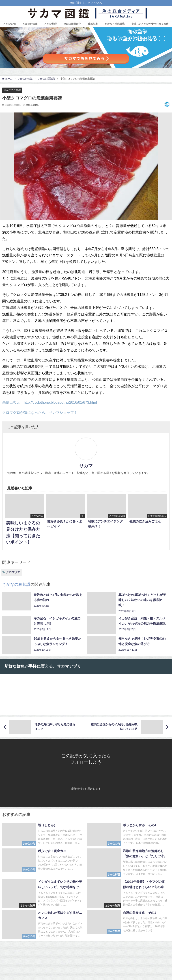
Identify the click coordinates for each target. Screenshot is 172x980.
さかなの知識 (30, 24)
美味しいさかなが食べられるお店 (150, 24)
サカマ (86, 466)
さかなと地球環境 (115, 24)
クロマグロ (13, 572)
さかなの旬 (10, 24)
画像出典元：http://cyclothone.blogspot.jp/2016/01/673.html (49, 402)
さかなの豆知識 (12, 90)
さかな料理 (51, 24)
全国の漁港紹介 (72, 24)
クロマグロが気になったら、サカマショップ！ (40, 412)
